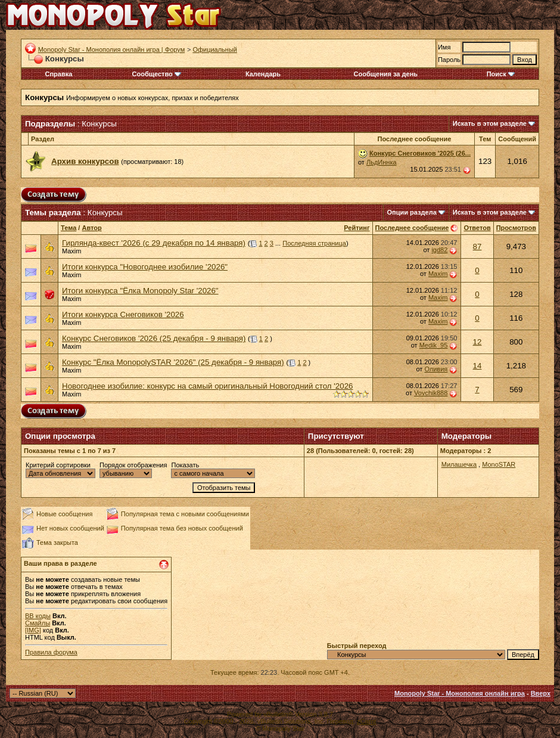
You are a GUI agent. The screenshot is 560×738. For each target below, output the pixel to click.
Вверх (541, 693)
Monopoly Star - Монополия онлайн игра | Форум (112, 49)
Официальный (215, 49)
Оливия (436, 369)
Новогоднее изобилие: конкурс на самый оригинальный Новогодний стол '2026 (208, 386)
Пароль (449, 60)
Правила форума (51, 652)
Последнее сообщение (412, 228)
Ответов (477, 228)
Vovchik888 (431, 393)
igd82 (439, 250)
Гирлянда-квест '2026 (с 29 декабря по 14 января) (154, 243)
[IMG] (33, 630)
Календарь (263, 74)
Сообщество (157, 74)
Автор (91, 228)
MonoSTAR (499, 464)
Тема (69, 228)
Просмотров (516, 228)
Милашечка (459, 464)
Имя (444, 47)
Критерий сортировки (58, 465)
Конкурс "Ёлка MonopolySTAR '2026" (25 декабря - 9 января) (173, 362)
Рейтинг (357, 228)
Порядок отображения (133, 465)
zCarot (366, 721)
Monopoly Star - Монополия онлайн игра (460, 693)
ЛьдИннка (382, 162)
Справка (59, 74)
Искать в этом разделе (490, 123)
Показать (185, 465)
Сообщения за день (386, 74)
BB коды (38, 616)
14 (477, 366)
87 (477, 246)
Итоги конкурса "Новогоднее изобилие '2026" (145, 267)
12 (477, 342)
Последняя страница (314, 243)
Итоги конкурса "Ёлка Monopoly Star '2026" (140, 291)
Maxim (71, 251)
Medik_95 (434, 345)
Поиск (501, 74)
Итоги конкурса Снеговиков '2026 (123, 314)
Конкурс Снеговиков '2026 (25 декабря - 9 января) (154, 338)
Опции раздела (412, 212)
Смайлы (38, 623)
